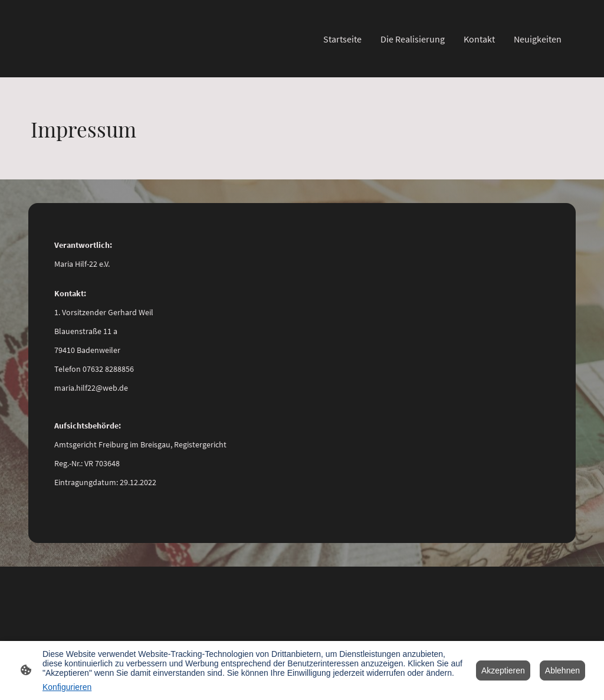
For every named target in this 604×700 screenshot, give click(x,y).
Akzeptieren (503, 670)
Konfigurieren (67, 687)
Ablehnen (562, 670)
